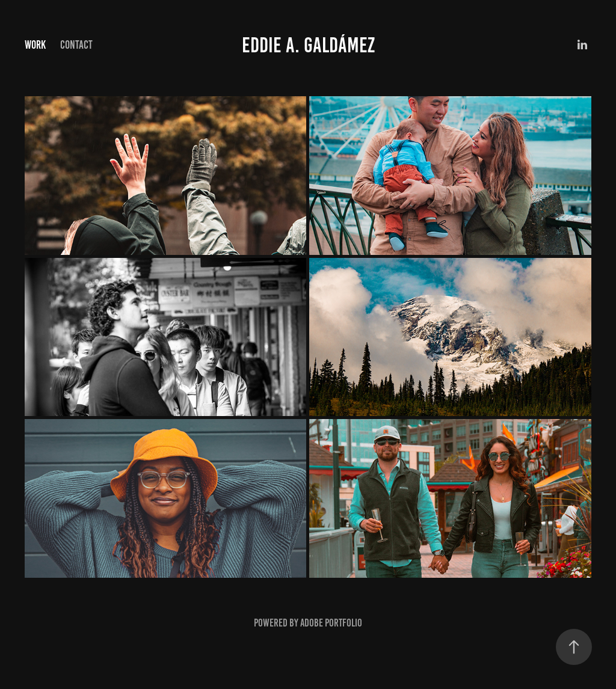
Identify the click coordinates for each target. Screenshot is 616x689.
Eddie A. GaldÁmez (308, 45)
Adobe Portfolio (331, 623)
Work (35, 45)
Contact (76, 45)
